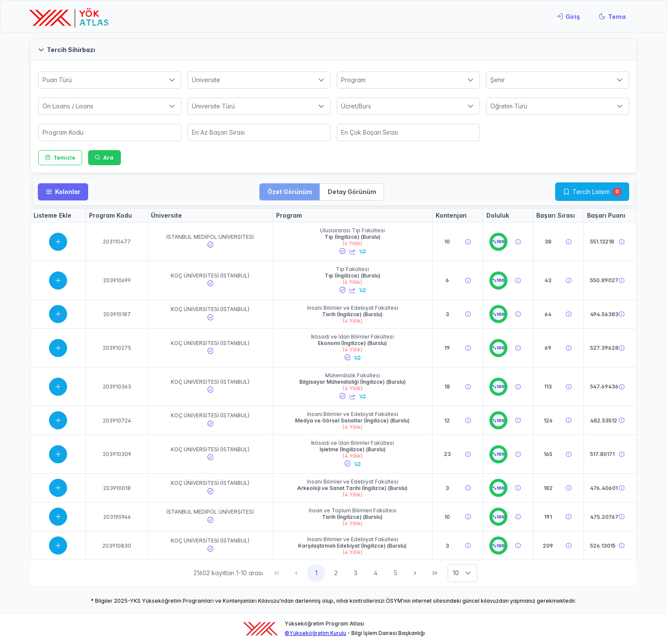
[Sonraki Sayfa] (415, 573)
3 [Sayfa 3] (356, 573)
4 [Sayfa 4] (376, 573)
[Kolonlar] (63, 192)
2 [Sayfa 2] (336, 573)
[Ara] (105, 158)
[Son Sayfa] (435, 573)
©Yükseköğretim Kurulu (315, 633)
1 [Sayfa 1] (316, 573)
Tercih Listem (591, 192)
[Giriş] (568, 16)
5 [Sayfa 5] (395, 573)
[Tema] (612, 16)
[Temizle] (60, 158)
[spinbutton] (110, 132)
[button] (333, 50)
